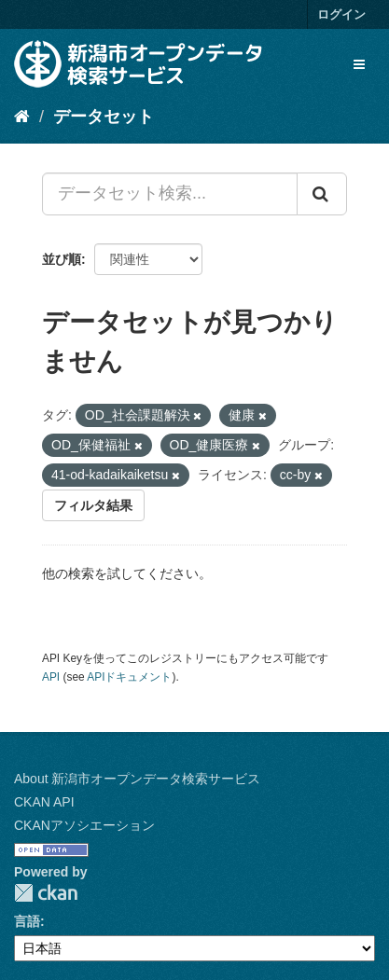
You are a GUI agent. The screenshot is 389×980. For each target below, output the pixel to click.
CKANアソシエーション (84, 825)
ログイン (341, 14)
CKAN (46, 893)
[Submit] (322, 194)
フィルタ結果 (93, 505)
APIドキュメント (129, 677)
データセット (104, 117)
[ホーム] (22, 117)
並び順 (62, 259)
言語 (27, 921)
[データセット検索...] (170, 194)
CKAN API (44, 802)
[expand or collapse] (359, 64)
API (51, 677)
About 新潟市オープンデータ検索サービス (137, 779)
